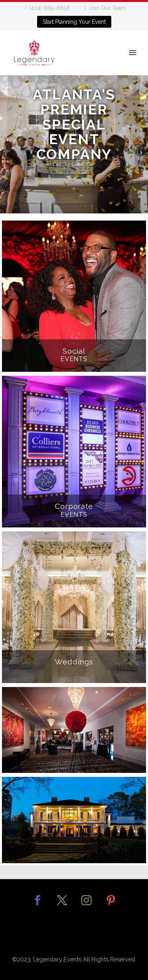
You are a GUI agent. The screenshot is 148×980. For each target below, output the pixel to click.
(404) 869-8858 (50, 8)
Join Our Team (107, 8)
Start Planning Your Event (74, 22)
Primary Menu (133, 53)
